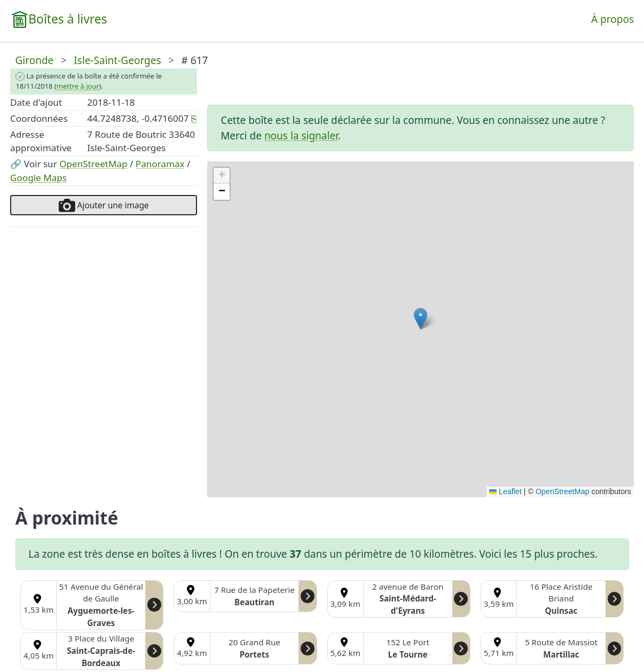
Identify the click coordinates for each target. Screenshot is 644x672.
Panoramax (160, 164)
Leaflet (505, 491)
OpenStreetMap (93, 164)
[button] (421, 319)
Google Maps (38, 178)
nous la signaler (301, 136)
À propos (612, 19)
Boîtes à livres (68, 19)
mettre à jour (78, 86)
